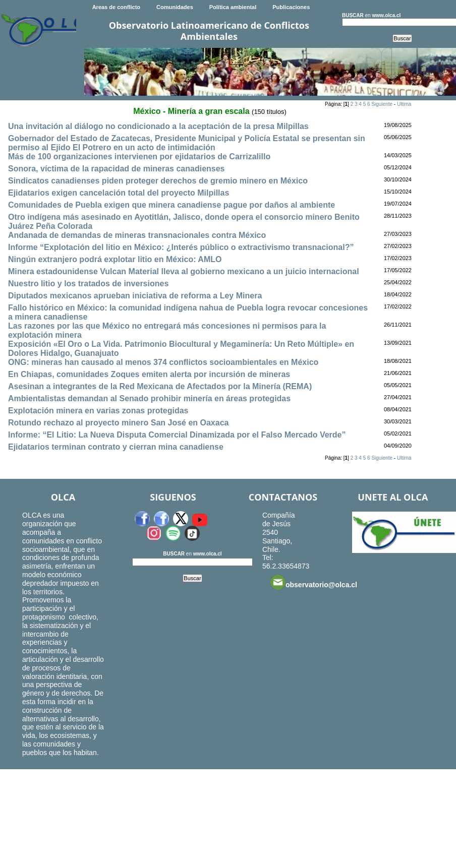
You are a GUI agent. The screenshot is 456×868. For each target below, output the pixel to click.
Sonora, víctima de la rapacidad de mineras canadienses (117, 169)
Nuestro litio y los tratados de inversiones (88, 284)
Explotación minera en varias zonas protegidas (98, 411)
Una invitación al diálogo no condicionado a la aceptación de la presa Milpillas (158, 126)
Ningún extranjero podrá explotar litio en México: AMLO (115, 259)
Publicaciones (291, 7)
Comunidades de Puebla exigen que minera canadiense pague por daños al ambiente (172, 205)
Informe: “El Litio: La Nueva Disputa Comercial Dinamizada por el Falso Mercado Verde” (177, 435)
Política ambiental (233, 7)
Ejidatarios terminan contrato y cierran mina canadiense (116, 447)
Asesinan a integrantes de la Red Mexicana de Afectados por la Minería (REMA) (160, 386)
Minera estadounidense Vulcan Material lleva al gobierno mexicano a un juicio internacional (184, 271)
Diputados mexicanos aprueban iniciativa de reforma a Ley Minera (135, 296)
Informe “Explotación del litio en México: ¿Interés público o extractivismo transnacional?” (181, 247)
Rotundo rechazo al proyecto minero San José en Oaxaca (118, 423)
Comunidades (175, 7)
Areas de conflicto (116, 7)
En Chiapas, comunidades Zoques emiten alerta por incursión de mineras (149, 374)
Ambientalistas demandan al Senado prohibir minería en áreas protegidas (149, 398)
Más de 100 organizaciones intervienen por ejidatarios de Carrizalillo (139, 157)
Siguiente (382, 104)
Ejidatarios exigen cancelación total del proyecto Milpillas (119, 193)
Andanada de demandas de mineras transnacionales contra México (137, 235)
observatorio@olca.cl (314, 582)
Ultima (404, 104)
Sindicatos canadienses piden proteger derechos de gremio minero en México (158, 181)
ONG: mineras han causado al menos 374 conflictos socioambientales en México (163, 362)
